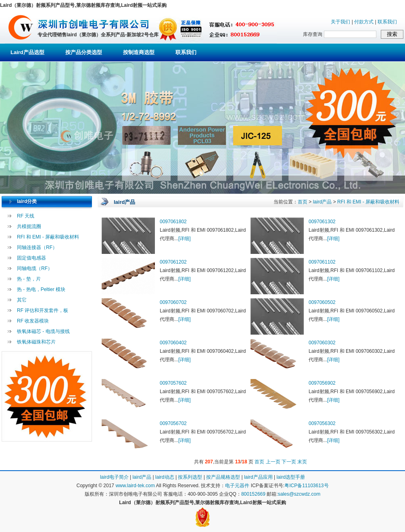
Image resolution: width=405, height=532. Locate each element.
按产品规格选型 (223, 477)
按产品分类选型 (84, 52)
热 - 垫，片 (29, 279)
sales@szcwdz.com (299, 494)
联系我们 (387, 22)
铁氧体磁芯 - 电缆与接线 (43, 331)
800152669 (253, 494)
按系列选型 (190, 477)
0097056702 (173, 423)
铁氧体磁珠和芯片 (36, 342)
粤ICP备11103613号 (306, 486)
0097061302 (322, 222)
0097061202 (173, 262)
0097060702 (173, 302)
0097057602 (173, 383)
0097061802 (173, 222)
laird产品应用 (258, 477)
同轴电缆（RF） (35, 268)
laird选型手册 (291, 477)
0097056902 (322, 383)
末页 (302, 462)
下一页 (289, 462)
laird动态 (165, 477)
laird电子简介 (114, 477)
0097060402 (173, 343)
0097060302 (322, 343)
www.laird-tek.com (135, 486)
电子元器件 (237, 486)
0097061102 (322, 262)
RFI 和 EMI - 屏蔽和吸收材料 (48, 237)
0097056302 (322, 423)
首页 (303, 202)
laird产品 (323, 202)
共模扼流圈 (29, 226)
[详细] (185, 239)
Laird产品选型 (27, 52)
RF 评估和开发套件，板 (43, 310)
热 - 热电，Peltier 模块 (41, 289)
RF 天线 (26, 216)
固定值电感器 (31, 258)
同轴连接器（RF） (37, 247)
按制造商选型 (139, 52)
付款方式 (364, 22)
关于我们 (340, 22)
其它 (22, 300)
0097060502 (322, 302)
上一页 (273, 462)
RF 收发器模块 (33, 321)
